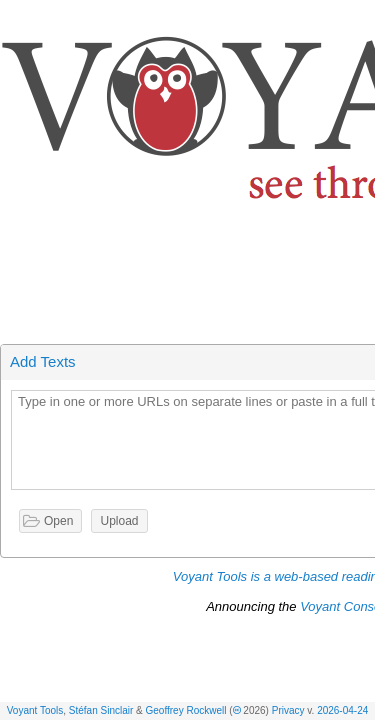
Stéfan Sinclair (101, 710)
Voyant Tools (35, 710)
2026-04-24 (342, 710)
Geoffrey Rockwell (186, 710)
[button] (361, 18)
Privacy (288, 710)
